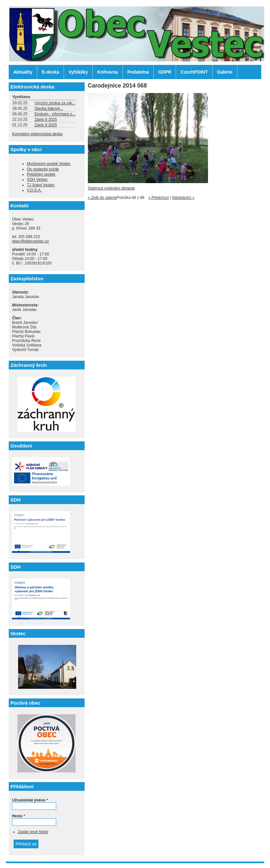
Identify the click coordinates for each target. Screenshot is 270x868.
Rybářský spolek (41, 174)
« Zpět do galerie (102, 198)
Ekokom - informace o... (55, 114)
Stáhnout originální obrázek (111, 188)
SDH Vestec (37, 180)
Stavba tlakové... (49, 108)
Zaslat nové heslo (33, 832)
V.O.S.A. (34, 190)
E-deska (50, 72)
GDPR (165, 72)
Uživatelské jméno (30, 800)
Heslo (19, 816)
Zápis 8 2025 (46, 119)
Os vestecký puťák (43, 169)
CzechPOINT (194, 72)
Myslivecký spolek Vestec (49, 164)
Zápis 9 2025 (46, 125)
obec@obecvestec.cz (30, 241)
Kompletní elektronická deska (37, 134)
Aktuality (23, 72)
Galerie (225, 72)
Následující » (183, 198)
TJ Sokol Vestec (41, 185)
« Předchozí (159, 198)
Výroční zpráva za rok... (55, 103)
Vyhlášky (78, 72)
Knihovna (108, 72)
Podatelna (138, 72)
